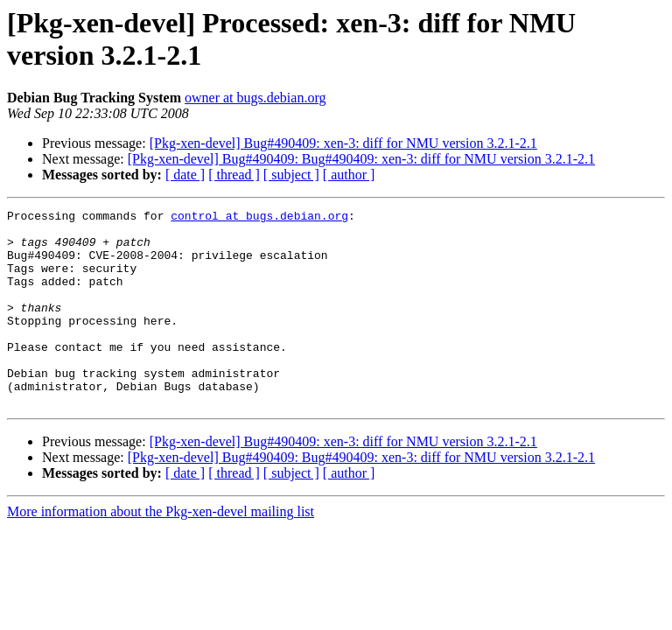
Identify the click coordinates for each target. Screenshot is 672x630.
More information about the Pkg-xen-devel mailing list (161, 551)
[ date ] (185, 175)
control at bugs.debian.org (259, 218)
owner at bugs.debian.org (255, 98)
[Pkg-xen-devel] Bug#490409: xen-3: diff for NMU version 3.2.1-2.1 (343, 143)
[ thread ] (234, 175)
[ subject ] (291, 175)
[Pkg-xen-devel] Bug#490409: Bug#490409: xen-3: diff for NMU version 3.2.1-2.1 (361, 159)
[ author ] (349, 175)
